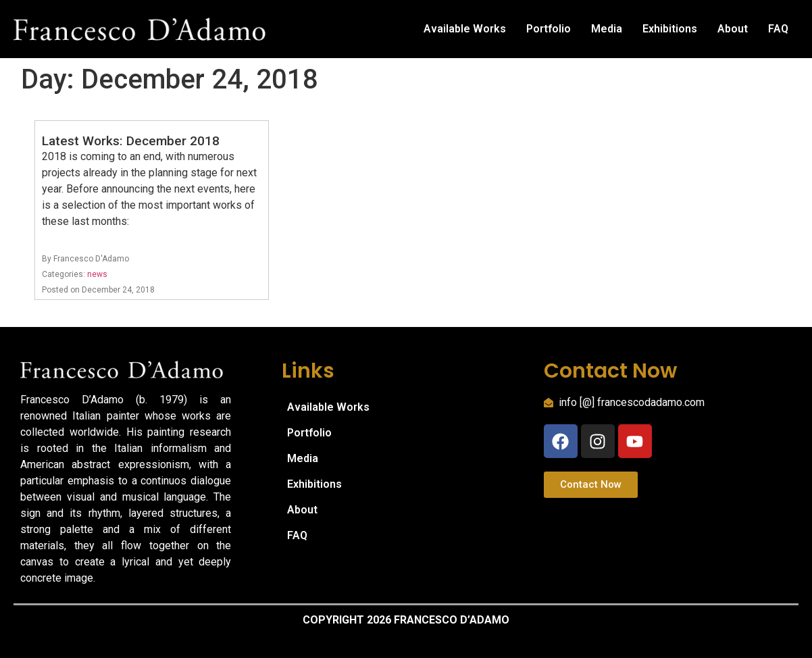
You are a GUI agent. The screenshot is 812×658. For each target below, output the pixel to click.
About (733, 29)
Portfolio (549, 29)
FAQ (778, 29)
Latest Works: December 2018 (131, 141)
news (97, 274)
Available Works (465, 29)
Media (607, 29)
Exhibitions (670, 29)
